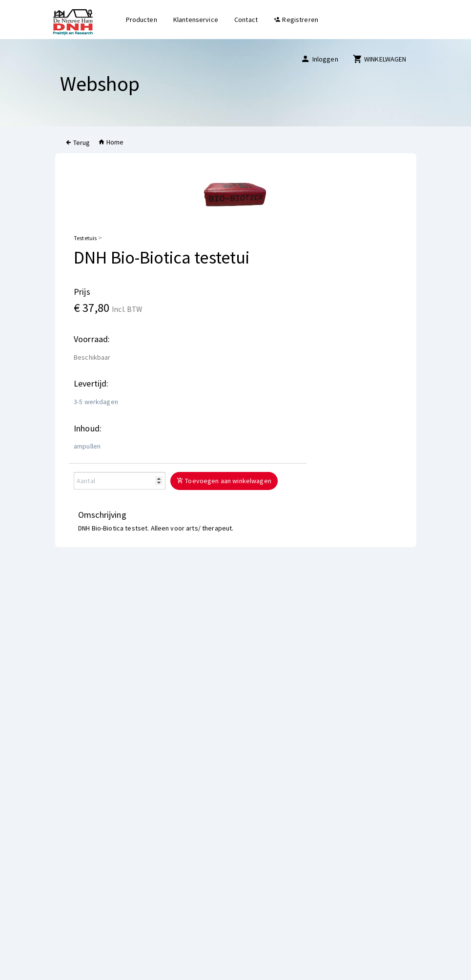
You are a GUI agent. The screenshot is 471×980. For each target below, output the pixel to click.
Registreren (296, 20)
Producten (142, 20)
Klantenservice (196, 20)
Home (111, 142)
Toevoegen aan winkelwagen (224, 481)
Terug (78, 143)
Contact (246, 20)
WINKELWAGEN (380, 59)
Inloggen (319, 59)
